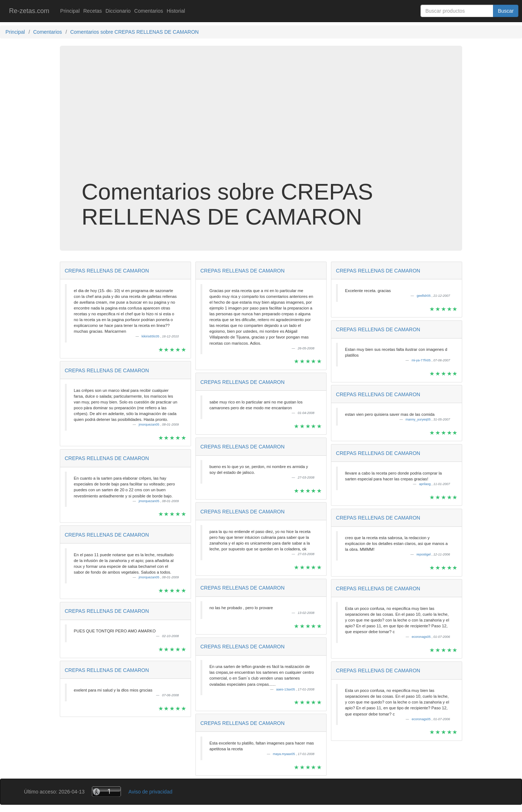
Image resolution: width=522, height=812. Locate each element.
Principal (70, 11)
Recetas (93, 11)
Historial (176, 11)
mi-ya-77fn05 (421, 360)
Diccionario (118, 11)
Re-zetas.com (29, 11)
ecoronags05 (422, 637)
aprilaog (425, 484)
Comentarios (148, 11)
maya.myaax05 (285, 754)
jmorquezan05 (150, 425)
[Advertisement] (261, 121)
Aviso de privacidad (150, 792)
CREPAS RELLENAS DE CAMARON (107, 271)
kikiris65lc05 (151, 336)
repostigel (424, 554)
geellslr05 (424, 296)
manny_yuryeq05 (419, 419)
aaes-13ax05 (286, 689)
